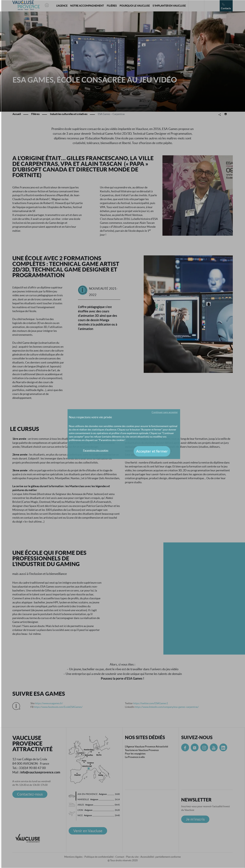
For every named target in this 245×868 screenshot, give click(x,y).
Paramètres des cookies (96, 450)
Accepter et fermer (152, 451)
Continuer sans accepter (165, 412)
